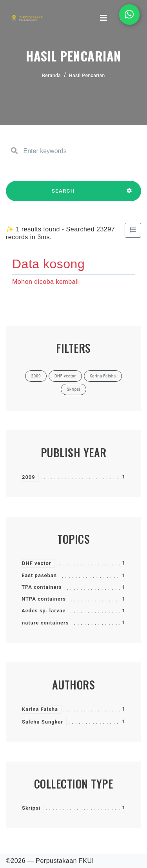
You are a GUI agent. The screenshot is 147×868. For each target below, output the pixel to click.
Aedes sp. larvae (44, 611)
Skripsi (31, 808)
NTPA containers (44, 599)
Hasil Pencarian (87, 76)
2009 (29, 477)
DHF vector (37, 563)
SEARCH (63, 195)
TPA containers (42, 587)
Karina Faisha (40, 709)
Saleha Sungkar (43, 722)
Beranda (51, 76)
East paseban (39, 575)
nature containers (45, 623)
